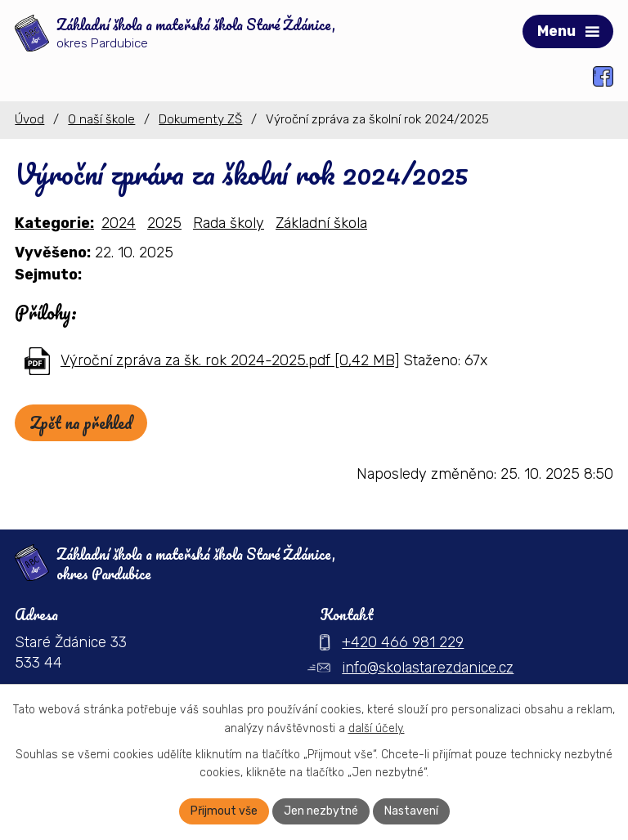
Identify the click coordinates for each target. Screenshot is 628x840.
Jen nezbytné (321, 811)
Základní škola (321, 223)
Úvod (29, 119)
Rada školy (229, 223)
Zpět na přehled (81, 423)
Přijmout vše (224, 811)
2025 (164, 223)
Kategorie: (54, 223)
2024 (119, 223)
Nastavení (411, 811)
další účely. (377, 728)
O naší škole (101, 119)
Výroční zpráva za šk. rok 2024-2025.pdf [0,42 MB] (230, 360)
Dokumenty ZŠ (200, 119)
